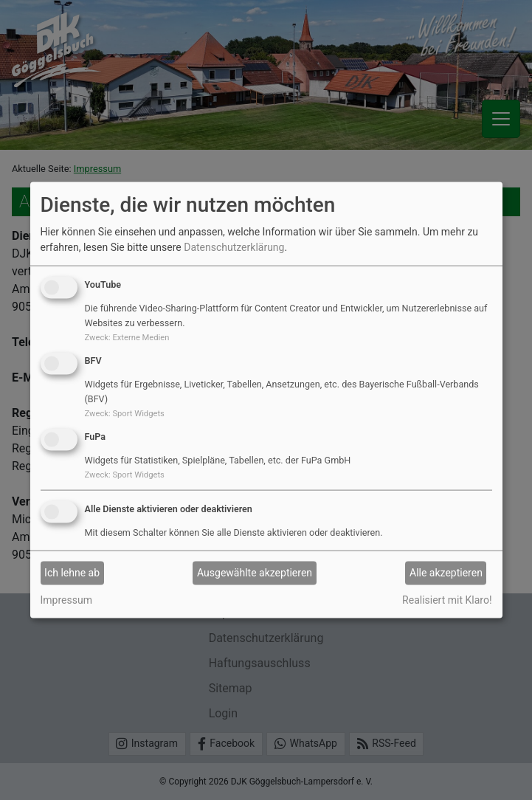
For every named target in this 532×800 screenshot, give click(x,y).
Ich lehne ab (72, 573)
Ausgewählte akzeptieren (255, 573)
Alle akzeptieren (446, 573)
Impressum (66, 599)
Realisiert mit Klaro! (447, 599)
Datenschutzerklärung (234, 247)
